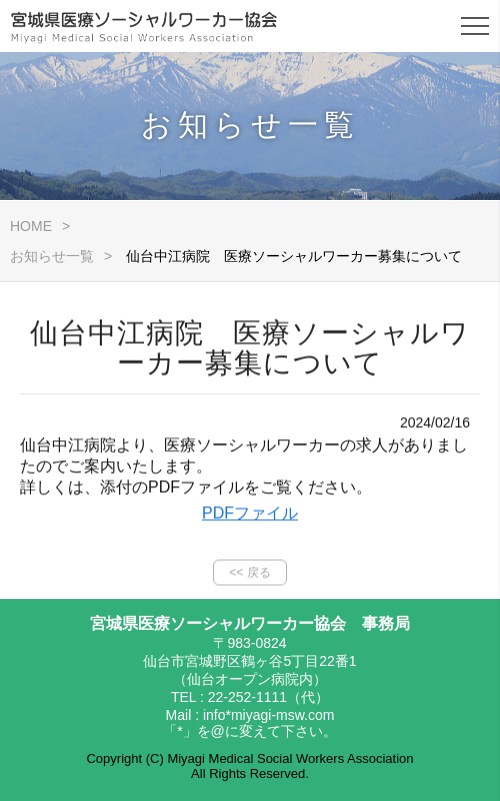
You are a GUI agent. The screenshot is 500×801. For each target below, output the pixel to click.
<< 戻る (249, 577)
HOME (31, 226)
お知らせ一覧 (52, 256)
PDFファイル (250, 517)
